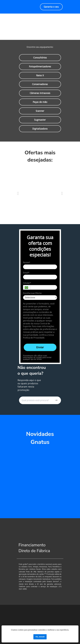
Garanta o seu (51, 7)
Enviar (40, 347)
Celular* (27, 283)
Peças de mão (40, 102)
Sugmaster (40, 120)
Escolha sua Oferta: (32, 293)
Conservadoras (40, 84)
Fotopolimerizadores (40, 66)
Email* (26, 273)
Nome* (27, 262)
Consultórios (40, 57)
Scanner (40, 111)
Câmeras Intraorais (40, 93)
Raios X (40, 75)
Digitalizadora (40, 129)
